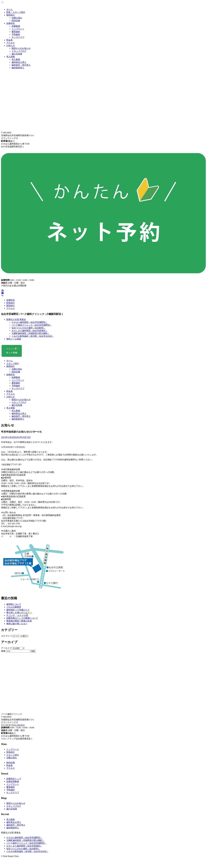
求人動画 (16, 59)
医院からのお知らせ (21, 48)
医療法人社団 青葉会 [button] (16, 319)
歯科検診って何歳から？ (18, 610)
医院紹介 (11, 15)
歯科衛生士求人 (19, 62)
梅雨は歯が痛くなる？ (17, 624)
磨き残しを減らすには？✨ (19, 613)
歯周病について (14, 604)
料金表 (10, 40)
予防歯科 (16, 34)
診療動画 (16, 26)
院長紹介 (11, 303)
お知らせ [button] (11, 397)
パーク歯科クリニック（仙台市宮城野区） (32, 325)
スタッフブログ (19, 51)
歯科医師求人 (18, 68)
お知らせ (11, 46)
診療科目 (11, 23)
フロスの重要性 (14, 607)
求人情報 (11, 57)
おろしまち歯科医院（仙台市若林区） (30, 331)
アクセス (11, 43)
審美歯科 (16, 32)
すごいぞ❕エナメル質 (17, 615)
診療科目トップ (14, 779)
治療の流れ (17, 18)
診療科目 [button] (11, 375)
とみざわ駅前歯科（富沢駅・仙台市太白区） (33, 336)
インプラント (18, 29)
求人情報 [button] (11, 408)
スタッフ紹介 (13, 363)
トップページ (13, 749)
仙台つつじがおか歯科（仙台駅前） (29, 328)
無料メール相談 (14, 339)
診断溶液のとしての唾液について (22, 618)
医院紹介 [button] (11, 366)
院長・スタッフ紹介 (16, 12)
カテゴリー (6, 636)
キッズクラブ (18, 37)
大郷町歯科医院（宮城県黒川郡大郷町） (31, 333)
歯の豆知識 (17, 54)
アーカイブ (6, 648)
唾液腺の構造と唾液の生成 (19, 621)
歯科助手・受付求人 (21, 65)
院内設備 (16, 21)
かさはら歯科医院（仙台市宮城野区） (30, 322)
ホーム (10, 9)
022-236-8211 (19, 725)
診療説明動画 (13, 781)
